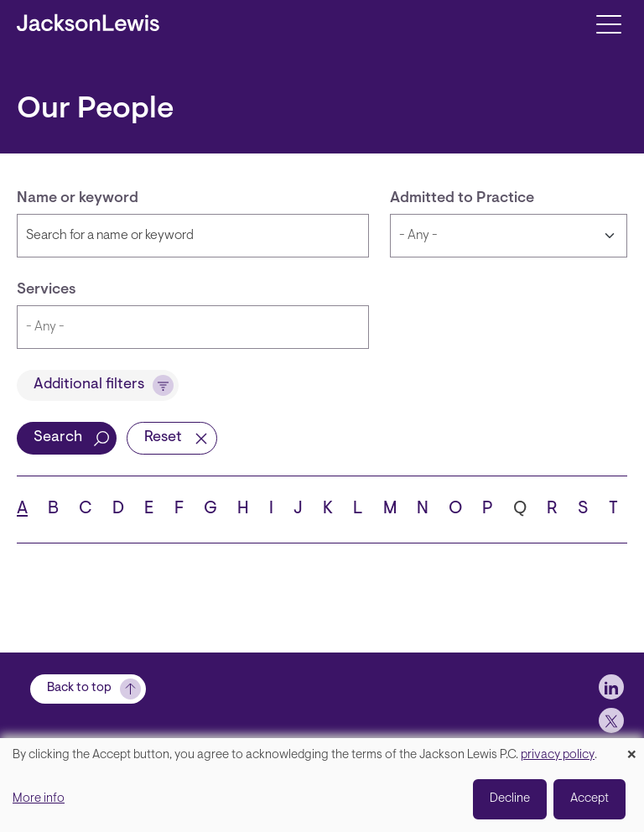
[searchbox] (193, 327)
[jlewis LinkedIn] (611, 687)
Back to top (79, 688)
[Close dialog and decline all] (631, 749)
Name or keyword (78, 199)
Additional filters (89, 385)
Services (47, 290)
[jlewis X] (611, 720)
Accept (589, 799)
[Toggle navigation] (608, 23)
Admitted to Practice (462, 199)
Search (58, 438)
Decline (510, 799)
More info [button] (39, 799)
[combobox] (193, 327)
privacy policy (558, 755)
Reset (163, 438)
